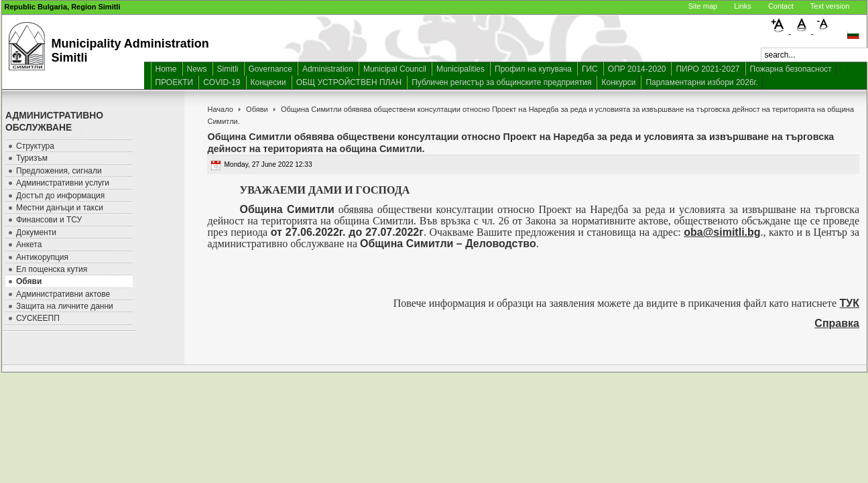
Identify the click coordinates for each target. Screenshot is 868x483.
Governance (270, 69)
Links (743, 6)
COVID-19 (222, 82)
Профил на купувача (533, 69)
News (197, 69)
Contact (781, 6)
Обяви (257, 109)
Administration (328, 69)
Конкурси (618, 82)
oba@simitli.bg (722, 232)
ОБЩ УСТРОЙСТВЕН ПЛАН (349, 82)
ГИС (590, 69)
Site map (703, 6)
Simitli (228, 69)
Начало (220, 109)
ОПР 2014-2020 (637, 69)
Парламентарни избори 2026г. (701, 82)
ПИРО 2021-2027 (707, 69)
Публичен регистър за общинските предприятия (501, 82)
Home (166, 69)
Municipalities (460, 69)
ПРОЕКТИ (175, 82)
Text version (830, 6)
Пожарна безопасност (791, 69)
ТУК (850, 303)
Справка (837, 323)
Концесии (268, 82)
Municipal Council (395, 69)
